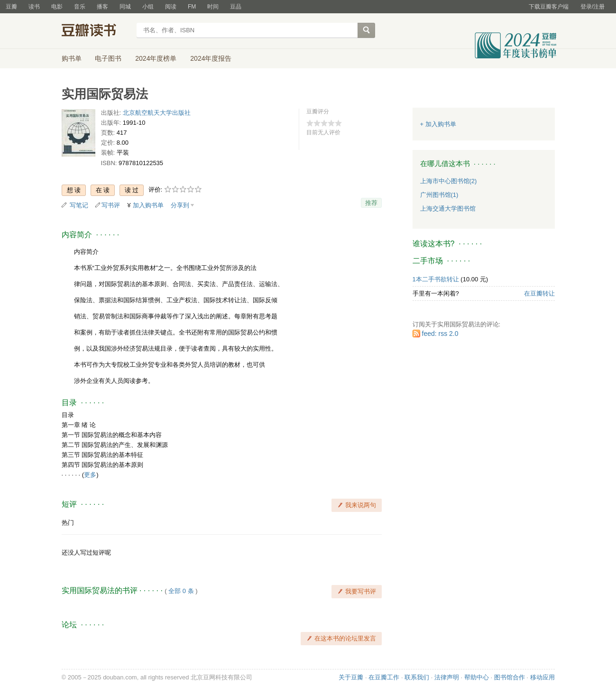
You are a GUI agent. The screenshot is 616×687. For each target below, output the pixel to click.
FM (192, 7)
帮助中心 (477, 677)
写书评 (111, 205)
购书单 (72, 58)
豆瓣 (11, 7)
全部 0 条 (181, 591)
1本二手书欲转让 (436, 279)
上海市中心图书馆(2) (449, 181)
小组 (148, 7)
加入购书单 (148, 205)
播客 (102, 7)
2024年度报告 (211, 58)
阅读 (171, 7)
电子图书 (108, 58)
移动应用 (542, 677)
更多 (90, 475)
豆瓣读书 (96, 31)
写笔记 (79, 205)
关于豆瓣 (351, 677)
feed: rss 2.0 (440, 334)
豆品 (236, 7)
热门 (68, 523)
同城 (125, 7)
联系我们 (417, 677)
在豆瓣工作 (384, 677)
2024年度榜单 (156, 58)
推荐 (371, 203)
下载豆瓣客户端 (549, 7)
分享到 (180, 205)
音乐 (80, 7)
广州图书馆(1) (439, 195)
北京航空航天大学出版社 (157, 113)
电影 (57, 7)
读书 (34, 7)
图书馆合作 (510, 677)
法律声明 (447, 677)
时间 (213, 7)
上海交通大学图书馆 (448, 209)
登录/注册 (593, 7)
